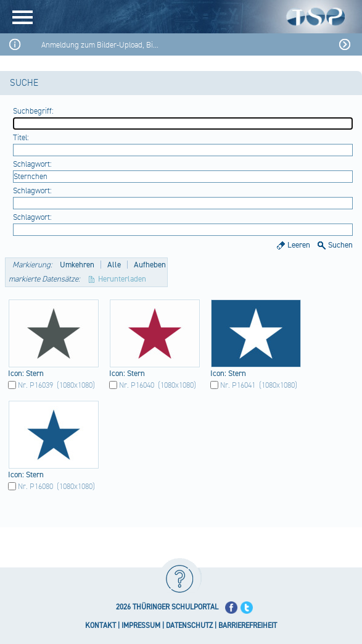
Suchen (340, 245)
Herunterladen (122, 279)
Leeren (299, 245)
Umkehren (77, 265)
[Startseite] (203, 17)
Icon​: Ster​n (26, 374)
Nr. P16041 (238, 385)
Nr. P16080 (35, 487)
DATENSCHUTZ (189, 626)
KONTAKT (101, 626)
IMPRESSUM (141, 626)
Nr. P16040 (137, 385)
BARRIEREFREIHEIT (248, 626)
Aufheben (150, 265)
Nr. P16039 (35, 385)
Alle (114, 265)
